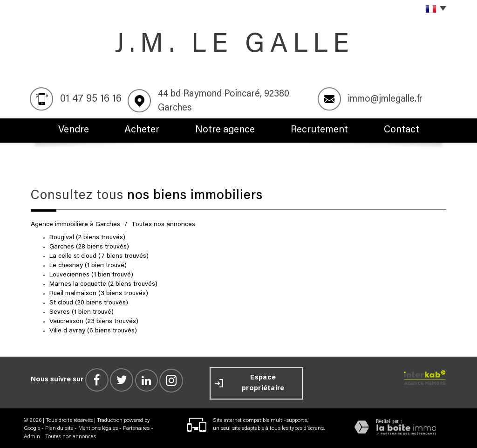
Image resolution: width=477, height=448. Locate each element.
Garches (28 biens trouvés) (89, 246)
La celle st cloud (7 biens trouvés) (99, 255)
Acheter (144, 130)
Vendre (68, 130)
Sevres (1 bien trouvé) (82, 311)
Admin (32, 435)
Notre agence (230, 130)
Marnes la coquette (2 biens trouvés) (103, 283)
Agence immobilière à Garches (75, 224)
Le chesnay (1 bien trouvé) (88, 265)
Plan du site (59, 427)
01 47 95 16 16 (91, 99)
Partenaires (136, 427)
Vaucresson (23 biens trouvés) (94, 321)
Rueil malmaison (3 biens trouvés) (99, 293)
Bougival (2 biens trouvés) (87, 237)
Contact (407, 130)
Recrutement (323, 130)
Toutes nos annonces (71, 435)
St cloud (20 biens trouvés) (89, 302)
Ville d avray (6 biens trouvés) (93, 330)
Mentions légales (98, 427)
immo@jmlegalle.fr (385, 99)
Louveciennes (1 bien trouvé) (91, 274)
